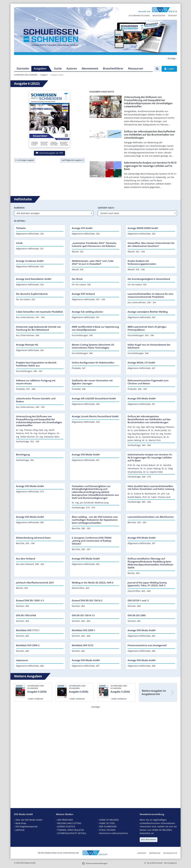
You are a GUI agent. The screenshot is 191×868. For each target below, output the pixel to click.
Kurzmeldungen (80, 335)
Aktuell (75, 252)
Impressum (22, 660)
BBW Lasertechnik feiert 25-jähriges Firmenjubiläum (147, 328)
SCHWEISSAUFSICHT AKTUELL (72, 833)
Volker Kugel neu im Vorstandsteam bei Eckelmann (149, 346)
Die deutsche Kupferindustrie (32, 294)
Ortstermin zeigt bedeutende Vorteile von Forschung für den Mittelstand (38, 328)
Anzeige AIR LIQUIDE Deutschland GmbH (94, 398)
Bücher (131, 573)
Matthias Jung (102, 503)
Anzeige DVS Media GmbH (142, 398)
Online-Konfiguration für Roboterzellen (93, 363)
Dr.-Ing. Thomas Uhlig (27, 430)
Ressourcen (136, 68)
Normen (20, 606)
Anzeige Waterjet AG (27, 345)
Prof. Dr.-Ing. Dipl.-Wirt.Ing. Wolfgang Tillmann (151, 427)
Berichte (76, 528)
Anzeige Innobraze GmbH (30, 261)
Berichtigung (23, 454)
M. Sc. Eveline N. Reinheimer (142, 494)
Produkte (76, 368)
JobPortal (20, 830)
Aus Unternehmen (137, 302)
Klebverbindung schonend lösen (33, 538)
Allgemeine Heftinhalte (27, 234)
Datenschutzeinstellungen (97, 863)
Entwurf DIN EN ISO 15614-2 (87, 600)
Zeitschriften (78, 588)
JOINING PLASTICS (66, 826)
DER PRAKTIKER (65, 820)
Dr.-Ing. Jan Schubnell (83, 503)
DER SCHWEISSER (108, 826)
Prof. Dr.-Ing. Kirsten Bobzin (142, 465)
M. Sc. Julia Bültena (137, 430)
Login (169, 69)
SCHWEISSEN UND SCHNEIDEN (26, 75)
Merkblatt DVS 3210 (83, 645)
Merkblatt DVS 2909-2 (28, 645)
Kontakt (173, 16)
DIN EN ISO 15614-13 (83, 615)
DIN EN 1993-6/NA (26, 615)
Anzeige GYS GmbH (82, 228)
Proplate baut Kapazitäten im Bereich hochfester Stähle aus (36, 364)
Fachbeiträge (22, 441)
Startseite (23, 68)
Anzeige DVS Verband (83, 294)
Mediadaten (159, 16)
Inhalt (19, 243)
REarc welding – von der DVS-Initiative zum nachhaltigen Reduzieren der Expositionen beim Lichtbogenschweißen (95, 520)
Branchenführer (113, 68)
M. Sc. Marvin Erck (151, 440)
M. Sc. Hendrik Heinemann (149, 437)
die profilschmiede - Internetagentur (162, 863)
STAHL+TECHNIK (107, 830)
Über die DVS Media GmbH (29, 820)
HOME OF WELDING (109, 820)
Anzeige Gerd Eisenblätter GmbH (34, 279)
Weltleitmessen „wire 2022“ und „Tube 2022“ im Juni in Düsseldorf (93, 262)
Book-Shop (21, 823)
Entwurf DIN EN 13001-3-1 (30, 600)
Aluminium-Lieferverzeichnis (114, 833)
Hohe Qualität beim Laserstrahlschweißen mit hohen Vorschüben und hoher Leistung (151, 488)
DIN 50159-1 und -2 (138, 600)
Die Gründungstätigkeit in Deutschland (149, 279)
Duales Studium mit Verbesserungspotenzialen (142, 262)
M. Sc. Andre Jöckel (158, 430)
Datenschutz (170, 853)
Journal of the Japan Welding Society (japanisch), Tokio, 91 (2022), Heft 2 (147, 584)
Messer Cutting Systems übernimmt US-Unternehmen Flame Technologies (93, 346)
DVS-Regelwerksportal (26, 826)
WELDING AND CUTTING (69, 823)
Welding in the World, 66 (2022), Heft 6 (93, 583)
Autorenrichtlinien (139, 16)
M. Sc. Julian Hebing (150, 468)
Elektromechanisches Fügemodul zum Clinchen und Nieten (148, 382)
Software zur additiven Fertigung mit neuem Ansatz (36, 382)
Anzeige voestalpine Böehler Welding (148, 312)
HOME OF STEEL (107, 823)
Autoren (72, 68)
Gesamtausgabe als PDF (49, 153)
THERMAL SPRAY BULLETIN (71, 830)
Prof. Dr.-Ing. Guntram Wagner (40, 433)
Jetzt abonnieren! (149, 839)
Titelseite (21, 228)
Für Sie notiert (79, 284)
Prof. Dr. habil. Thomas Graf (156, 497)
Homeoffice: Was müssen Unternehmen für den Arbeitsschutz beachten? (151, 244)
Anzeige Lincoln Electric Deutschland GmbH (95, 416)
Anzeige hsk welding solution (87, 312)
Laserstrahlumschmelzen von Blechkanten (151, 517)
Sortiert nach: (106, 208)
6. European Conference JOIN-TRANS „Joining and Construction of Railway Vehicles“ (92, 541)
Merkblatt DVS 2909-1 (84, 630)
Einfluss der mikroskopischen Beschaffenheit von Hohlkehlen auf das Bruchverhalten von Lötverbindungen (150, 135)
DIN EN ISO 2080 (137, 615)
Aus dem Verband (26, 559)
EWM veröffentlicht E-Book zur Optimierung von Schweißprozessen (95, 328)
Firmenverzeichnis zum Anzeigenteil (147, 645)
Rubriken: (19, 208)
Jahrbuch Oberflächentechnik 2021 (35, 583)
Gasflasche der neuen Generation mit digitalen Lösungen (92, 382)
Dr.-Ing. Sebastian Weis (48, 437)
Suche (58, 68)
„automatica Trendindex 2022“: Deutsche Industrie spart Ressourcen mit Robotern (94, 244)
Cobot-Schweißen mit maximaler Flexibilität (39, 312)
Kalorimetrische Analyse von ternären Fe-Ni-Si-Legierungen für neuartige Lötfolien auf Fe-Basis (150, 166)
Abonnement (90, 68)
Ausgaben (40, 68)
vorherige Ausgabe (25, 160)
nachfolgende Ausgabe (73, 160)
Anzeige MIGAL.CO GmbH (141, 363)
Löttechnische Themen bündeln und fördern (36, 400)
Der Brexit (77, 279)
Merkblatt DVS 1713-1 (28, 630)
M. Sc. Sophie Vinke (153, 472)
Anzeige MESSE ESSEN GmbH (143, 228)
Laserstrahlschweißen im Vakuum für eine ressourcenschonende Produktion (150, 295)
